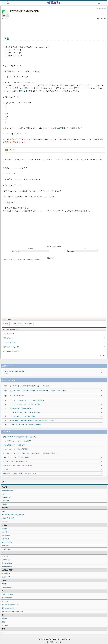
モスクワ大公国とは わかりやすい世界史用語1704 (17, 441)
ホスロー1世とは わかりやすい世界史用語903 (16, 457)
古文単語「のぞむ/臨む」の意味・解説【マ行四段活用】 (19, 465)
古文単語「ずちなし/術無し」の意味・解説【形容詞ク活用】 (20, 473)
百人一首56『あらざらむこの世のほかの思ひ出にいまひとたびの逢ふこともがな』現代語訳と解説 (38, 391)
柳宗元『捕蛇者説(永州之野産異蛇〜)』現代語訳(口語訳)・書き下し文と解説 (32, 421)
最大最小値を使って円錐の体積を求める (21, 408)
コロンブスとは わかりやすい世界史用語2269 (16, 449)
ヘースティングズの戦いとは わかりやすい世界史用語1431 (27, 400)
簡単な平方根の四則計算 (17, 396)
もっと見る (103, 356)
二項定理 (6, 71)
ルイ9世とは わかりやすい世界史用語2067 (15, 461)
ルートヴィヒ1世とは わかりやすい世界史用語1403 (25, 404)
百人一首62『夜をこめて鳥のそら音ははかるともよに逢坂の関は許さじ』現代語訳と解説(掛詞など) (31, 453)
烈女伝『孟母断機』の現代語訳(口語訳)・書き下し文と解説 (20, 437)
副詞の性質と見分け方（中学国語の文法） (15, 445)
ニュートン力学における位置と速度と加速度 (23, 416)
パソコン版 (58, 642)
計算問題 (6, 324)
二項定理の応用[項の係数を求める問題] (46, 372)
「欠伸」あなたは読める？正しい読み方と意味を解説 (25, 412)
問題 (20, 324)
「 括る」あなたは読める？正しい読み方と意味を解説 (25, 425)
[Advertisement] (54, 26)
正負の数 (5, 469)
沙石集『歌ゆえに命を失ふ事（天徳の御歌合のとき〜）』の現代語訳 (30, 386)
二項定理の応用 (28, 324)
